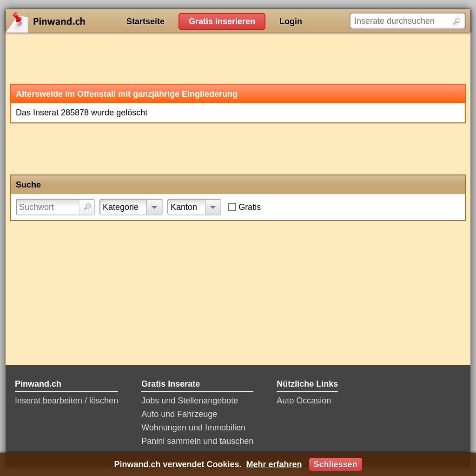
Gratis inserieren (222, 21)
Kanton (184, 207)
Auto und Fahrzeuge (179, 414)
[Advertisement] (238, 58)
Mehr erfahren (274, 464)
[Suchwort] (55, 207)
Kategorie (121, 207)
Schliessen (336, 464)
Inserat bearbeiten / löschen (66, 401)
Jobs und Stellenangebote (190, 401)
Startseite (145, 21)
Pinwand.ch (75, 21)
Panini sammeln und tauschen (197, 441)
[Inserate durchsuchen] (408, 21)
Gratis (250, 207)
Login (291, 21)
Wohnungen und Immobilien (193, 428)
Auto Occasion (304, 401)
